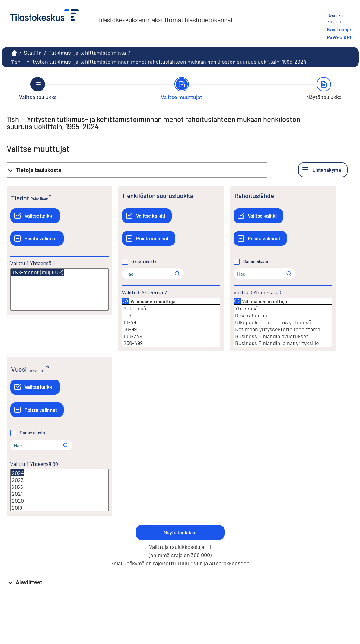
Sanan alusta (144, 261)
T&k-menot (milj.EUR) (37, 272)
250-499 (171, 343)
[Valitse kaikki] (35, 216)
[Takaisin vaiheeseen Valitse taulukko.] (38, 88)
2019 (59, 508)
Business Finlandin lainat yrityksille (283, 343)
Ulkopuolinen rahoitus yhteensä (283, 322)
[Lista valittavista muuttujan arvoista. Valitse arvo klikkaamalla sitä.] (59, 290)
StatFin (33, 53)
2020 (59, 501)
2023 (59, 480)
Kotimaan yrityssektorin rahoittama (283, 329)
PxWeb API (339, 37)
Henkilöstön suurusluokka (158, 195)
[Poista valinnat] (37, 238)
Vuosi (19, 369)
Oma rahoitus (283, 315)
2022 (59, 487)
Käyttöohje (339, 29)
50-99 (171, 329)
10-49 (171, 322)
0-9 (171, 315)
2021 (59, 494)
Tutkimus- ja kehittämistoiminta (87, 53)
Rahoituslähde (254, 195)
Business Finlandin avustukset (283, 336)
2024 (18, 473)
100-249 (171, 336)
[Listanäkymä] (323, 170)
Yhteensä (171, 308)
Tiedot (20, 198)
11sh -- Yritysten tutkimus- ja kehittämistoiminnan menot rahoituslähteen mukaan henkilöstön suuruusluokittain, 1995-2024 (159, 62)
